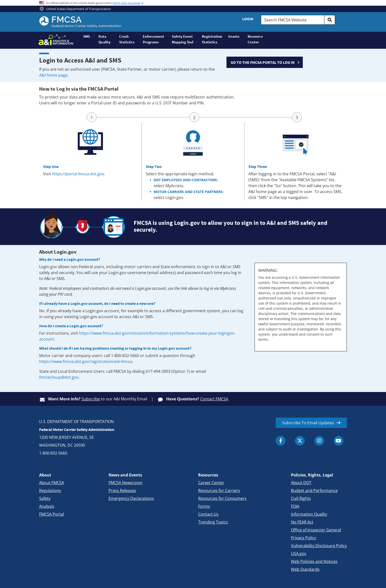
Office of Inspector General (316, 530)
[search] (330, 20)
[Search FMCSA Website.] (293, 20)
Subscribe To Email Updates (308, 423)
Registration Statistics (212, 39)
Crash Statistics (127, 39)
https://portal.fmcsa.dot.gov (78, 174)
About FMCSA (52, 483)
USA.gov (299, 554)
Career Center (211, 483)
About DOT (301, 483)
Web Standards (305, 569)
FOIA (295, 506)
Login (248, 19)
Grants (234, 36)
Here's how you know (126, 3)
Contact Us (208, 514)
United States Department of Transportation (75, 9)
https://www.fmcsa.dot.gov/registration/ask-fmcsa (86, 361)
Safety (45, 498)
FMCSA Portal (52, 514)
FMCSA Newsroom (126, 483)
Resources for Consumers (222, 498)
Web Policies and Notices (314, 561)
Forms (204, 506)
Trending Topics (213, 522)
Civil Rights (301, 498)
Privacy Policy (304, 538)
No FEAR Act (302, 522)
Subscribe (91, 399)
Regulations (50, 490)
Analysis (47, 506)
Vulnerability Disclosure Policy (319, 546)
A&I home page (53, 75)
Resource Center (255, 39)
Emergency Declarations (131, 498)
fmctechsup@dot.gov (59, 377)
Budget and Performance (314, 490)
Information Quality (309, 514)
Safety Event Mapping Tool (183, 39)
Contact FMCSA (214, 399)
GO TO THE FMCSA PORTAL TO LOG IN (263, 62)
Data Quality (105, 39)
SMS (87, 36)
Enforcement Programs (153, 39)
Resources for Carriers (219, 490)
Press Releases (122, 490)
